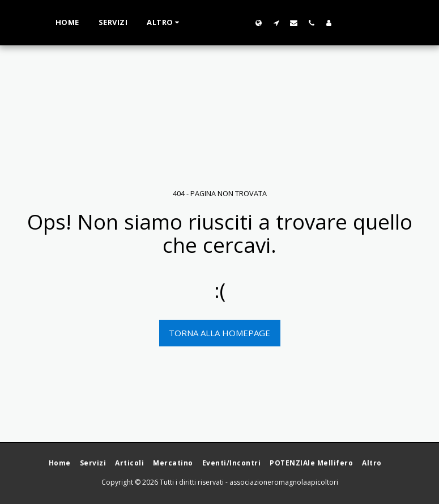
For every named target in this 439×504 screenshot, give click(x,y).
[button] (298, 23)
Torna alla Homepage (219, 333)
